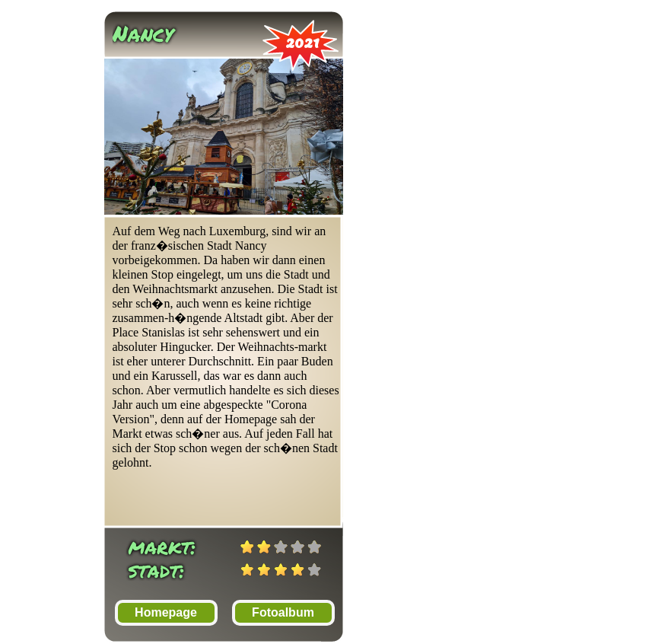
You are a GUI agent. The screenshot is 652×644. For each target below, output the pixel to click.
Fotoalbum (283, 612)
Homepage (166, 612)
